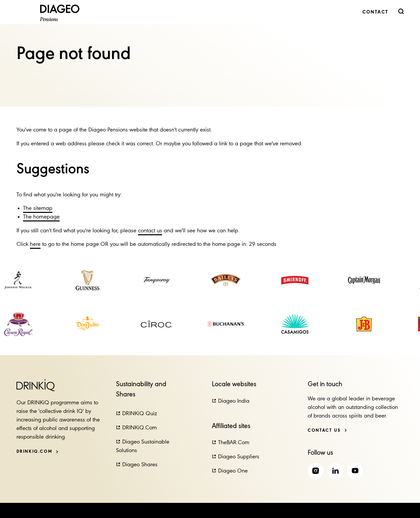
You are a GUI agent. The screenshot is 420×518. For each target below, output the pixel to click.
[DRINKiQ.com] (38, 452)
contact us (150, 231)
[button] (137, 414)
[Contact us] (327, 431)
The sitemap (38, 208)
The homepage (41, 217)
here (35, 244)
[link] (375, 12)
